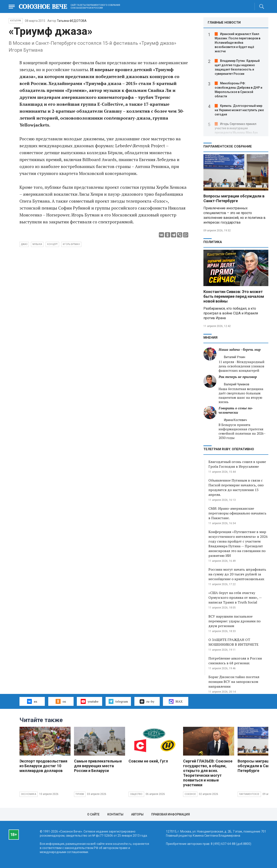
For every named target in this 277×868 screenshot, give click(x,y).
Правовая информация (171, 814)
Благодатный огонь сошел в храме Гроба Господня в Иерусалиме (237, 464)
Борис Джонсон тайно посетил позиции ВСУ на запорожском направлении (234, 682)
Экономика (29, 794)
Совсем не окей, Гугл (148, 761)
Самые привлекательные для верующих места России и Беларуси (98, 766)
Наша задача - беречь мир (240, 350)
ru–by (147, 701)
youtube (89, 701)
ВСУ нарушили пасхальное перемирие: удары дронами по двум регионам (234, 621)
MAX (176, 701)
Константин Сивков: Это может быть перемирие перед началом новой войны (234, 296)
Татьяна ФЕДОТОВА (72, 21)
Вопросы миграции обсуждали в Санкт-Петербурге (234, 198)
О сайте (93, 814)
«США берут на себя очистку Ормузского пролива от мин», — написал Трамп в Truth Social (235, 597)
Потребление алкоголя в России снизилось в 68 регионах (235, 661)
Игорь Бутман (71, 244)
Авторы (137, 814)
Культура (16, 21)
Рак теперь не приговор (238, 377)
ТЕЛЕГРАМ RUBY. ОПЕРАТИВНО (229, 449)
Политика (213, 242)
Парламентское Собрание (228, 146)
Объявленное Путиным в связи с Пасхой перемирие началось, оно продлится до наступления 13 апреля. (236, 487)
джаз (24, 244)
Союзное (190, 794)
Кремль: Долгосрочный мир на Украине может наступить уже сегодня (239, 110)
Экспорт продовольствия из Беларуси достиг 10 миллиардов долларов (43, 766)
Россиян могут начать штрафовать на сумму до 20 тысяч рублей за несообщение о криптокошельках (237, 574)
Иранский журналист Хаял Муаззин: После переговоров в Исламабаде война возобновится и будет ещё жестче (238, 43)
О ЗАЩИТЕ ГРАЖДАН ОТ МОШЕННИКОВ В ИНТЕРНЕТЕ (233, 642)
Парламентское (249, 794)
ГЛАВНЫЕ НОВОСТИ (224, 22)
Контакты (115, 814)
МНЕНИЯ (210, 338)
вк (32, 701)
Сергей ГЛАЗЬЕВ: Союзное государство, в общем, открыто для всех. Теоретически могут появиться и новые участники (208, 773)
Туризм (80, 794)
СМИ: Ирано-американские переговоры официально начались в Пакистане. (237, 513)
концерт (52, 244)
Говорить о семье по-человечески (236, 410)
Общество (136, 794)
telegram (118, 701)
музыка (37, 244)
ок (61, 701)
